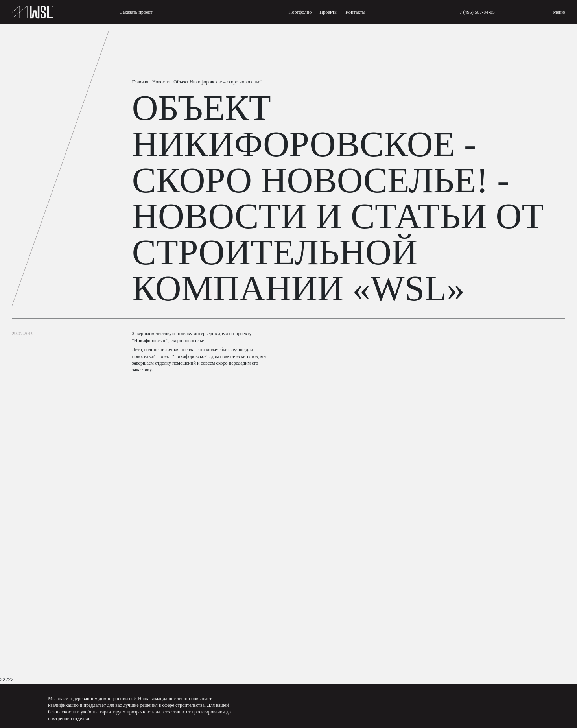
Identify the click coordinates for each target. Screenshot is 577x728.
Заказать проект (136, 12)
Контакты (355, 12)
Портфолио (300, 12)
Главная (140, 82)
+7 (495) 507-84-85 (476, 12)
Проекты (328, 12)
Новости (161, 82)
